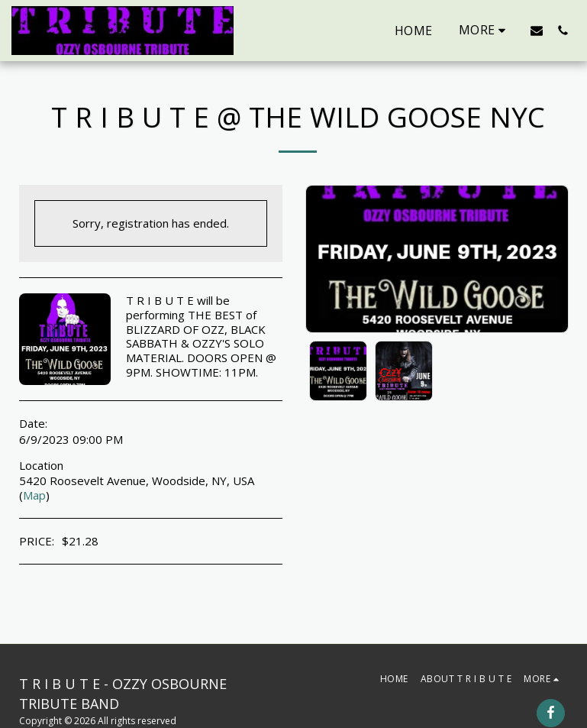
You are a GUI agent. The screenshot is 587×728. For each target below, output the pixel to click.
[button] (537, 30)
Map (34, 495)
